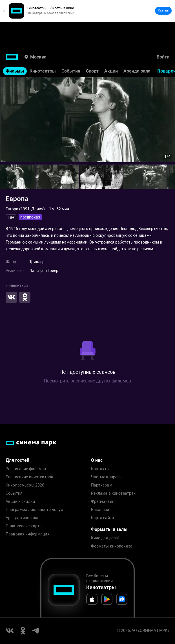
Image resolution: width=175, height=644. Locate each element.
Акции (111, 71)
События (71, 71)
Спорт (92, 71)
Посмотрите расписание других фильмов (87, 381)
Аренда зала (137, 71)
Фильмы (15, 71)
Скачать (163, 11)
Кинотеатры (43, 71)
